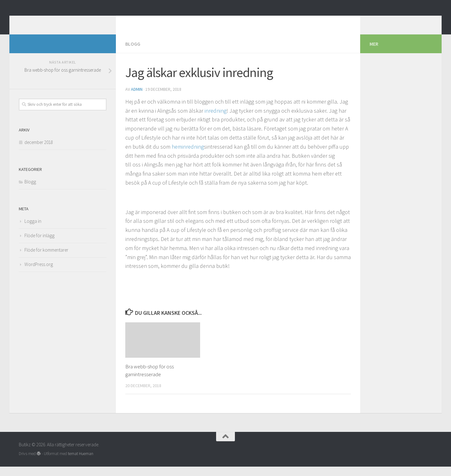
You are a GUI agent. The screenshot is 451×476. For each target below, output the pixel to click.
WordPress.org (39, 274)
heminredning (188, 156)
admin (137, 99)
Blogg (133, 53)
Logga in (33, 230)
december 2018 (39, 152)
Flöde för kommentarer (46, 259)
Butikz (36, 22)
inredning (215, 120)
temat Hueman (81, 463)
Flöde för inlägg (39, 245)
